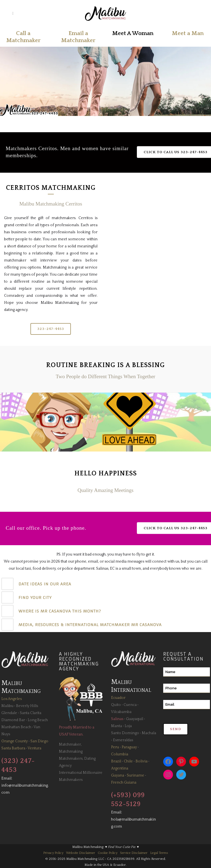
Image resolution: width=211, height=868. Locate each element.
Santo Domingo (125, 733)
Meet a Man (188, 33)
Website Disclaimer (81, 853)
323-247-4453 (51, 329)
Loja (128, 726)
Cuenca (130, 705)
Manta (116, 726)
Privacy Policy (53, 853)
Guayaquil (135, 719)
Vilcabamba (121, 712)
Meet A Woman (133, 33)
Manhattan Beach (16, 727)
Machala (149, 733)
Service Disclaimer (134, 853)
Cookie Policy (108, 853)
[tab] (106, 584)
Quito (116, 705)
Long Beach (38, 720)
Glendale (9, 713)
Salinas (117, 719)
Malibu (7, 706)
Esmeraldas (123, 740)
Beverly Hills (27, 706)
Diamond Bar (13, 720)
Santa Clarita (31, 713)
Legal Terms (159, 853)
